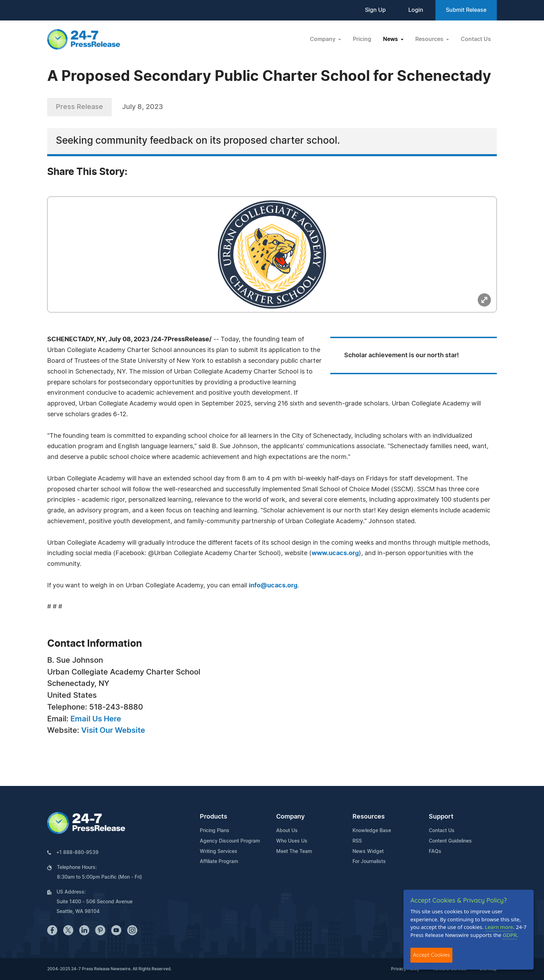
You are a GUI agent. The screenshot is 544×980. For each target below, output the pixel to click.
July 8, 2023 (143, 107)
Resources (369, 817)
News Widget (368, 852)
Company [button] (323, 39)
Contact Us (476, 39)
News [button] (391, 39)
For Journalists (369, 862)
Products (214, 817)
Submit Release (466, 10)
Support (441, 817)
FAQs (435, 852)
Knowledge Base (372, 831)
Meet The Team (294, 852)
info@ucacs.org (273, 586)
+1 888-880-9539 (77, 853)
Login (416, 10)
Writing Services (219, 852)
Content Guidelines (450, 841)
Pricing (362, 39)
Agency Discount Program (230, 841)
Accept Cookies (431, 955)
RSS (357, 841)
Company (290, 817)
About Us (287, 831)
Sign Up (375, 10)
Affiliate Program (219, 862)
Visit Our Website (113, 730)
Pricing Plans (215, 831)
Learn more (499, 927)
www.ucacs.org (335, 553)
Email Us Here (96, 719)
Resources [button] (430, 39)
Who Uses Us (292, 841)
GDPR (510, 935)
